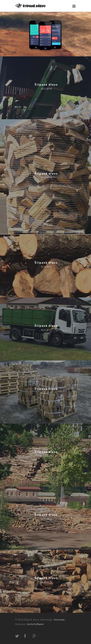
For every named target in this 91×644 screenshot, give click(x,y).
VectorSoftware (35, 624)
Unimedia (59, 620)
